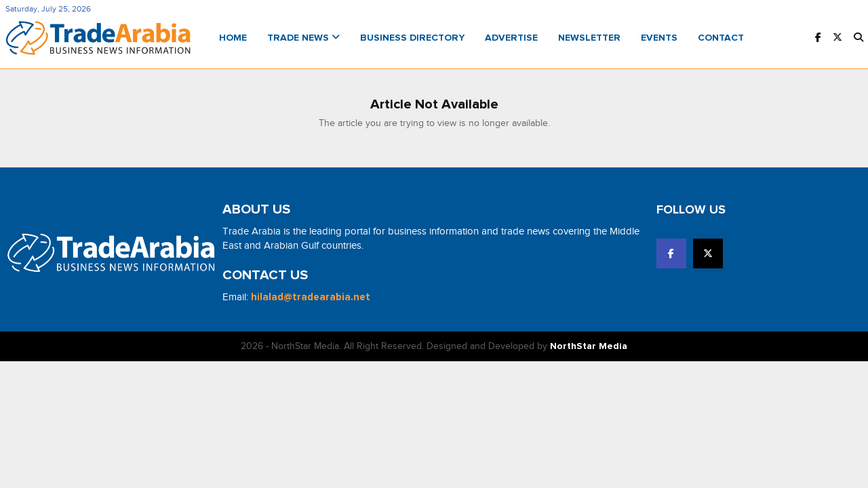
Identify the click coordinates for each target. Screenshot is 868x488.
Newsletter (589, 38)
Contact (721, 38)
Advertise (511, 38)
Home (233, 38)
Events (659, 38)
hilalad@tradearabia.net (311, 297)
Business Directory (412, 38)
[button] (859, 38)
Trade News (303, 38)
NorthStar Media (589, 346)
